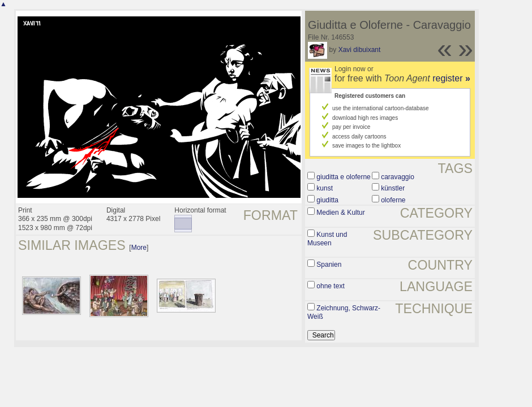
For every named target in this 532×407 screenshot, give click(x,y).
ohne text (330, 286)
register (451, 78)
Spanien (329, 265)
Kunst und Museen (327, 239)
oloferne (393, 200)
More (139, 248)
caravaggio (398, 177)
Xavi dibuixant (360, 50)
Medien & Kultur (340, 213)
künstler (393, 188)
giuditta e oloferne (343, 177)
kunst (325, 188)
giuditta (327, 200)
